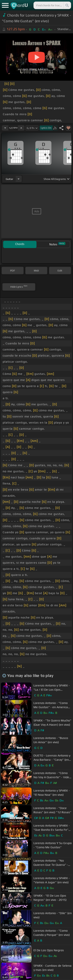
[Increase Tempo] (21, 128)
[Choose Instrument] (19, 179)
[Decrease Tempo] (5, 128)
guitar (9, 179)
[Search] (67, 5)
